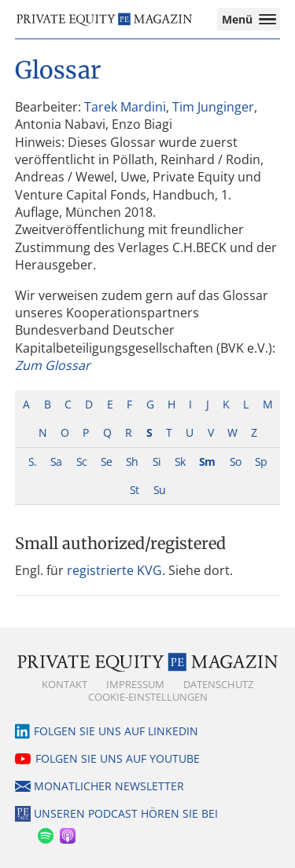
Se (106, 461)
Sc (81, 461)
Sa (56, 461)
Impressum (135, 684)
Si (157, 461)
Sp (261, 461)
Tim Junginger (213, 107)
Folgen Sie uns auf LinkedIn (116, 731)
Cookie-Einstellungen (148, 697)
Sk (180, 461)
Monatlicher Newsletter (109, 786)
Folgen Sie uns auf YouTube (118, 758)
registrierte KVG (114, 570)
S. (32, 461)
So (235, 461)
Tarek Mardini (125, 107)
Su (159, 490)
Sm (207, 461)
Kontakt (65, 684)
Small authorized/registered (120, 543)
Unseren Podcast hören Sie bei (126, 813)
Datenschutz (218, 684)
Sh (132, 461)
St (134, 490)
